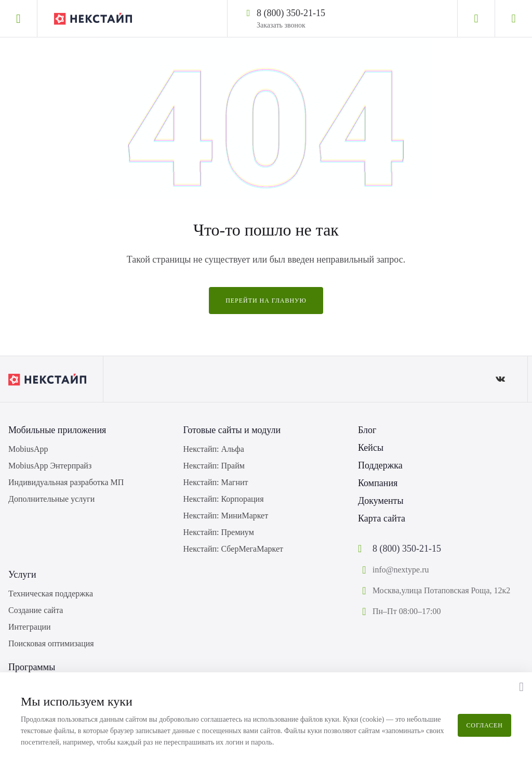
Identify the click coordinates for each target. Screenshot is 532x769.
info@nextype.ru (401, 570)
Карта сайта (382, 518)
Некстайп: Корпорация (224, 499)
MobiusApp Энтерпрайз (50, 466)
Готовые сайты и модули (232, 430)
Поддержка (380, 465)
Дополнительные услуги (51, 499)
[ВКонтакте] (500, 379)
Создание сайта (36, 610)
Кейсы (371, 448)
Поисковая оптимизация (51, 643)
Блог (367, 430)
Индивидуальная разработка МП (66, 482)
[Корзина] (513, 19)
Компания (378, 483)
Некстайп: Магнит (216, 482)
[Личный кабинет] (476, 19)
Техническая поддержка (51, 594)
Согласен (484, 725)
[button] (521, 687)
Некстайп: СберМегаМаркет (233, 549)
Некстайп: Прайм (214, 466)
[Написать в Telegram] (335, 12)
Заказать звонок (281, 25)
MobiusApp (28, 449)
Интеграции (30, 627)
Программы (32, 667)
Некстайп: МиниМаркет (226, 516)
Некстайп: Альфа (214, 449)
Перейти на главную (266, 301)
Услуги (22, 575)
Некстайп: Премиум (219, 532)
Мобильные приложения (57, 430)
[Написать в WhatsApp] (348, 12)
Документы (381, 501)
